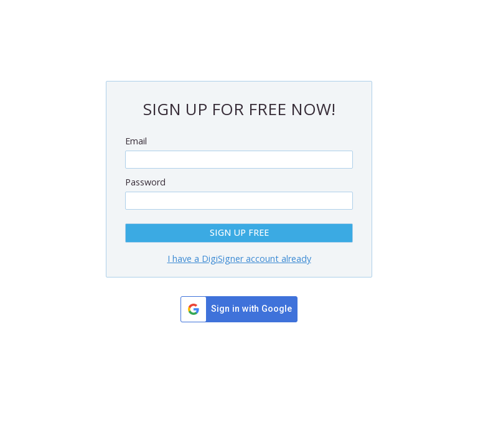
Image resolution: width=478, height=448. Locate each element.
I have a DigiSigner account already (239, 259)
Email (136, 141)
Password (145, 182)
